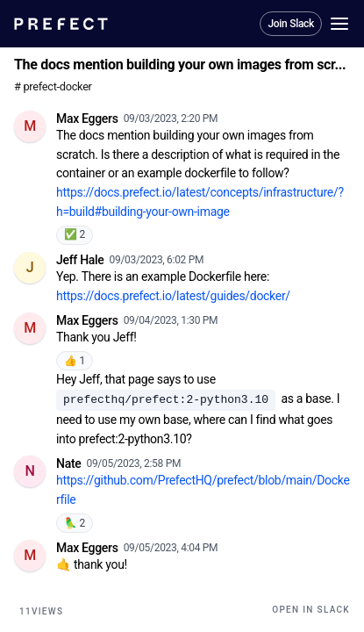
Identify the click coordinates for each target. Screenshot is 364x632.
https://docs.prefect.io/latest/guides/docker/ (173, 296)
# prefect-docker (53, 86)
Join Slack (291, 24)
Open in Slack (311, 610)
